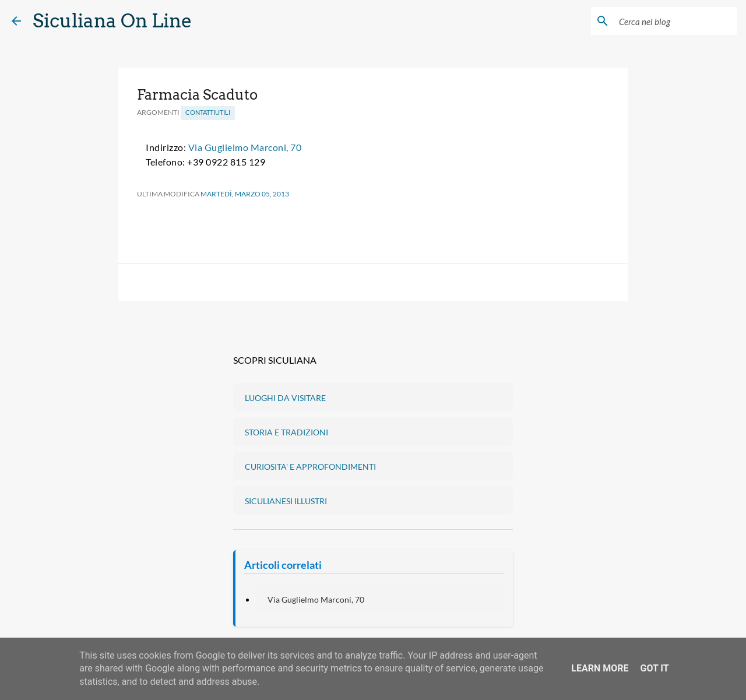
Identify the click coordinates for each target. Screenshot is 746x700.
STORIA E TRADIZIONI (286, 432)
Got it (654, 668)
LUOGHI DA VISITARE (285, 398)
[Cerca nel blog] (675, 21)
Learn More (600, 668)
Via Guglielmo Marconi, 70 (245, 147)
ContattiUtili (208, 112)
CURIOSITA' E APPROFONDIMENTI (310, 467)
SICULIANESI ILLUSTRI (286, 501)
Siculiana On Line (112, 21)
